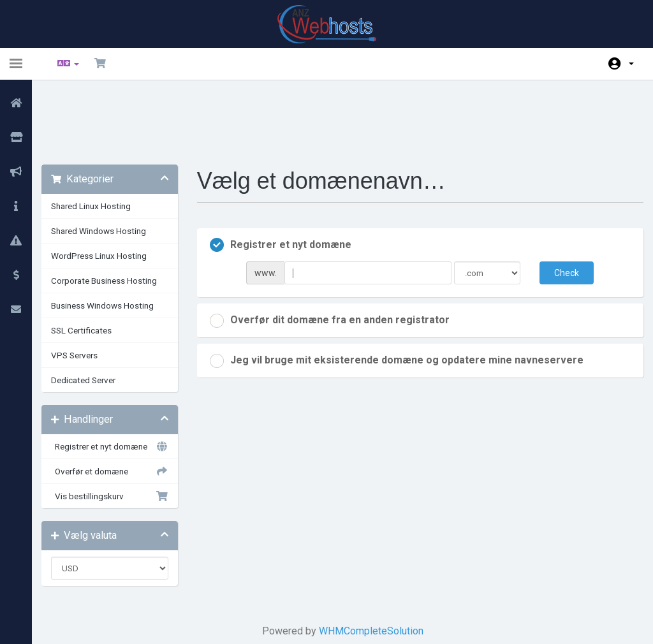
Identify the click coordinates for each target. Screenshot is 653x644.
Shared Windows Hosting (108, 165)
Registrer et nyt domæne (117, 381)
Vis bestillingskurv (117, 430)
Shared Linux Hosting (100, 140)
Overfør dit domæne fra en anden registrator (334, 255)
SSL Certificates (91, 265)
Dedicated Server (93, 314)
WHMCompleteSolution (371, 565)
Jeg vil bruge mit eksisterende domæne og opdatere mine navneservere (401, 295)
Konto (631, 64)
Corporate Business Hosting (114, 215)
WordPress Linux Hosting (108, 190)
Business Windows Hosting (112, 240)
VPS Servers (84, 289)
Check (560, 207)
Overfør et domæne (117, 406)
